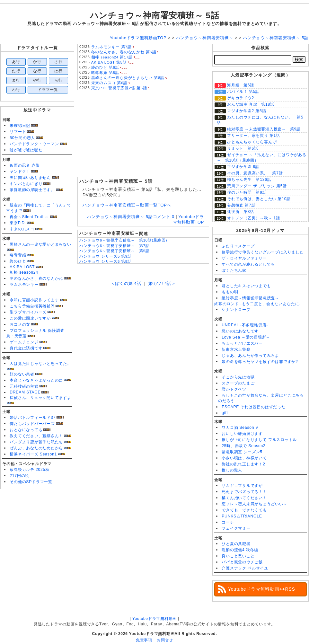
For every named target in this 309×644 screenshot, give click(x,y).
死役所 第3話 (241, 212)
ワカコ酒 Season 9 (240, 428)
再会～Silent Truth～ (29, 217)
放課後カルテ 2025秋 (30, 470)
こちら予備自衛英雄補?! (32, 306)
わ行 (16, 90)
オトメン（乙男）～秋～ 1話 (254, 218)
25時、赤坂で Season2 (243, 446)
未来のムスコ (22, 229)
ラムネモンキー (24, 285)
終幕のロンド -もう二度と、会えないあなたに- (257, 304)
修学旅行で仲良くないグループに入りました (263, 252)
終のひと (18, 261)
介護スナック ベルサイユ (245, 568)
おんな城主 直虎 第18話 (251, 104)
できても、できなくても (244, 510)
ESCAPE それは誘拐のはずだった (254, 407)
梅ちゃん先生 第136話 (249, 180)
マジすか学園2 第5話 (247, 111)
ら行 (58, 80)
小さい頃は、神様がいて (244, 458)
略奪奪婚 (18, 255)
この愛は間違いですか (30, 318)
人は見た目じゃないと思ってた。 (40, 364)
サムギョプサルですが (242, 486)
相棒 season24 (24, 272)
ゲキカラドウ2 (241, 98)
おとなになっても (26, 430)
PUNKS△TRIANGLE (242, 516)
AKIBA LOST (22, 267)
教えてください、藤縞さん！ (36, 436)
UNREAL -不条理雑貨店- (245, 325)
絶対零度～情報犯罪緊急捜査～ (250, 298)
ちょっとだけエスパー (242, 343)
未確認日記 (20, 126)
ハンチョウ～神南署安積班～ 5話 (155, 15)
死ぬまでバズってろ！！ (244, 492)
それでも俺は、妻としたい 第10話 (259, 199)
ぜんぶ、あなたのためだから (36, 448)
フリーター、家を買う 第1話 (254, 136)
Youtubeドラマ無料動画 (154, 619)
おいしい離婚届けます (242, 434)
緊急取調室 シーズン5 (242, 452)
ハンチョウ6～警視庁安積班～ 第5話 (115, 251)
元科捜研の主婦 (24, 386)
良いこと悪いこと (238, 556)
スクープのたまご (238, 383)
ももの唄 (230, 292)
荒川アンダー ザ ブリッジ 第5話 (257, 186)
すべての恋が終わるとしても (248, 264)
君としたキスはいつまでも (246, 286)
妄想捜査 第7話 (241, 205)
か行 (37, 62)
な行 (37, 71)
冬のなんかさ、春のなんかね (36, 278)
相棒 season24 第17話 (112, 57)
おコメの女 (20, 324)
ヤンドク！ (20, 172)
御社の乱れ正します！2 (243, 464)
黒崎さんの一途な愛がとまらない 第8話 (128, 78)
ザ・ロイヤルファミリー (244, 258)
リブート (18, 132)
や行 (37, 80)
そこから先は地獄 (238, 377)
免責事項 (144, 640)
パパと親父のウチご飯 (242, 562)
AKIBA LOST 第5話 (109, 62)
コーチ (228, 522)
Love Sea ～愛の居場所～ (246, 337)
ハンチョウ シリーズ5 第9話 (106, 256)
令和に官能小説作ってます (34, 300)
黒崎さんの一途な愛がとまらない (40, 244)
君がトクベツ (234, 389)
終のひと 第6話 (105, 67)
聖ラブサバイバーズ (28, 312)
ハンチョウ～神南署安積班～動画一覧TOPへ (127, 205)
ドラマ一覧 (48, 90)
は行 (58, 71)
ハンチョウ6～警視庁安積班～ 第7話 (115, 246)
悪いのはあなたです (240, 331)
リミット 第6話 (243, 148)
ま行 (16, 80)
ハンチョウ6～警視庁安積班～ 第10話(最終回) (123, 240)
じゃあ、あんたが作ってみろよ (250, 356)
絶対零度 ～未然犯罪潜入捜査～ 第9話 (264, 129)
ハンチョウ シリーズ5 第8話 (106, 261)
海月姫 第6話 (241, 85)
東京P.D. (18, 223)
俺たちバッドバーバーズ (32, 424)
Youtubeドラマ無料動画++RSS (262, 589)
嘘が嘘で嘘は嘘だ (26, 150)
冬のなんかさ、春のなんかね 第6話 (124, 52)
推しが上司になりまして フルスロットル (259, 440)
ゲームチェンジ (24, 342)
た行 (16, 71)
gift (225, 413)
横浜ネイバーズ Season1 (33, 454)
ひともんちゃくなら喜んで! (252, 142)
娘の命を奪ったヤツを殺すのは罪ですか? (260, 362)
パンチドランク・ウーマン (34, 144)
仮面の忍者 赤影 (25, 165)
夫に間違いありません (30, 178)
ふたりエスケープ (238, 246)
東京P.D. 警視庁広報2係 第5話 (119, 88)
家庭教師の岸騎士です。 (32, 190)
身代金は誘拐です (26, 348)
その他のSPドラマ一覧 (31, 482)
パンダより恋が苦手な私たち (36, 442)
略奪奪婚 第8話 (105, 73)
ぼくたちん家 (234, 270)
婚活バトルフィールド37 (33, 418)
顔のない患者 (22, 374)
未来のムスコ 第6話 (109, 83)
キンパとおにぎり (26, 184)
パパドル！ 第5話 (243, 92)
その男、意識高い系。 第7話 (255, 173)
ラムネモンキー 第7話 (111, 47)
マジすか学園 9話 (243, 167)
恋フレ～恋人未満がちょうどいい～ (254, 504)
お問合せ (165, 640)
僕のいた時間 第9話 (247, 192)
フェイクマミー (236, 528)
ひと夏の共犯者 (236, 544)
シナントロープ (236, 310)
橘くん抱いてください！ (244, 498)
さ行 (58, 62)
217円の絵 (19, 476)
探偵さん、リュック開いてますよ (40, 398)
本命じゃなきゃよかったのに (36, 380)
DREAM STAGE (25, 392)
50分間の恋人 (22, 138)
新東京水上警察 (236, 349)
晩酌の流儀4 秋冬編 (240, 550)
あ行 (16, 62)
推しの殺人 (232, 470)
